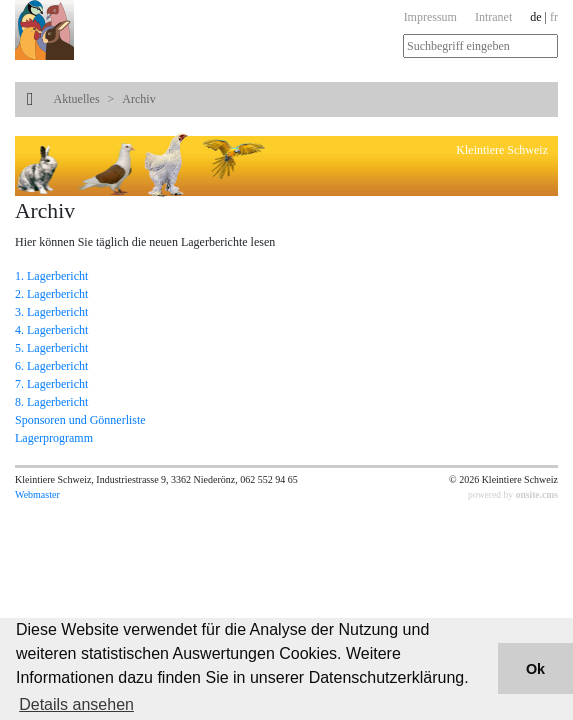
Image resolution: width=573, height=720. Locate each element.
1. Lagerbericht (51, 276)
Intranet (493, 17)
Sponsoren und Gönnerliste (80, 420)
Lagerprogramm (54, 438)
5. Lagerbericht (51, 348)
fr (554, 17)
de (535, 17)
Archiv (138, 99)
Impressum (430, 17)
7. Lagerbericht (51, 384)
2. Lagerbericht (51, 294)
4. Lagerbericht (51, 330)
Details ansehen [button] (76, 704)
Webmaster (37, 494)
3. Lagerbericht (51, 312)
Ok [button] (535, 669)
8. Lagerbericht (51, 402)
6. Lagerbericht (51, 366)
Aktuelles (77, 99)
